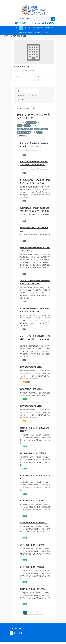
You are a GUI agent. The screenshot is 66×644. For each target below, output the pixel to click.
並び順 (19, 108)
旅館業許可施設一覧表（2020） (31, 389)
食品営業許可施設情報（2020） (31, 406)
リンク (45, 32)
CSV (24, 382)
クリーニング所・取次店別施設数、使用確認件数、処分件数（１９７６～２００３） (35, 339)
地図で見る (22, 32)
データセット (23, 91)
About (21, 100)
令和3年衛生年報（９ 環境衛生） (33, 567)
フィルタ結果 (23, 135)
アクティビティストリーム (28, 95)
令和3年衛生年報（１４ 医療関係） (33, 453)
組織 (21, 28)
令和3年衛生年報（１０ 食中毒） (33, 545)
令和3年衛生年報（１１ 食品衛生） (33, 523)
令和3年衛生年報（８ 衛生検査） (33, 589)
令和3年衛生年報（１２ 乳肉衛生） (33, 501)
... (36, 613)
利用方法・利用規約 (34, 32)
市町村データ (49, 28)
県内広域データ (37, 28)
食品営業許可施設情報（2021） (31, 367)
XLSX (25, 399)
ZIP (24, 155)
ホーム (15, 28)
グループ (28, 28)
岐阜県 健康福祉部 (18, 36)
